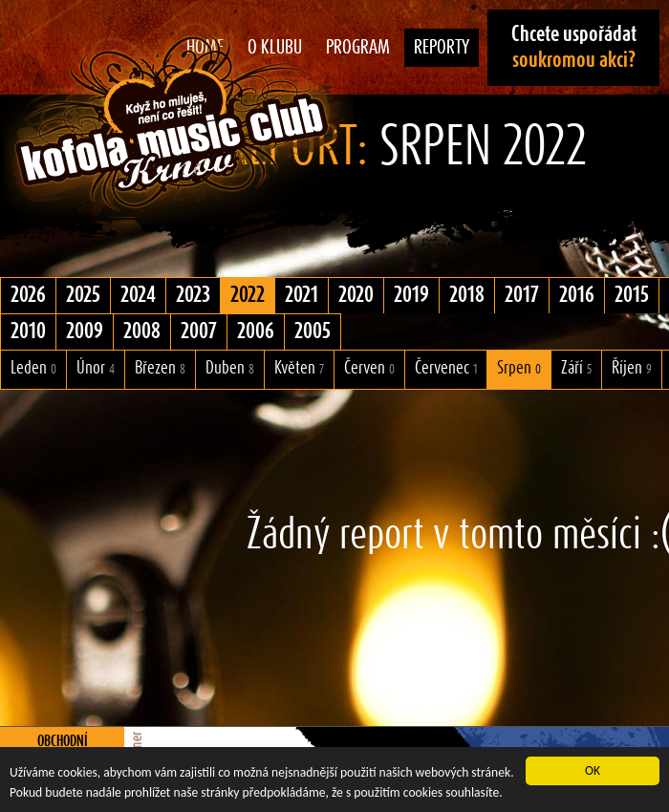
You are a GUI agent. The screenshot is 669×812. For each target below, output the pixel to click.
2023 (193, 295)
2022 (248, 295)
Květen (299, 368)
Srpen (519, 368)
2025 (83, 295)
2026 (28, 295)
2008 (142, 331)
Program (358, 48)
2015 (632, 295)
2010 (28, 331)
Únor (96, 368)
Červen (369, 368)
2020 (356, 295)
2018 (467, 295)
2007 (199, 331)
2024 (138, 295)
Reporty (442, 48)
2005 (313, 331)
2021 (302, 295)
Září (576, 368)
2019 (411, 295)
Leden (33, 368)
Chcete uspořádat (574, 47)
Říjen (632, 368)
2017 (522, 295)
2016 (577, 295)
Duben (230, 368)
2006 (256, 331)
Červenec (446, 368)
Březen (160, 368)
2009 (85, 331)
